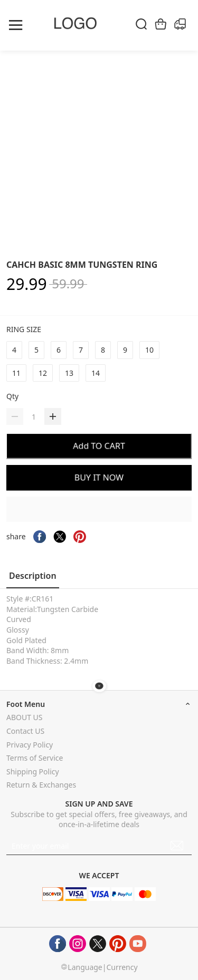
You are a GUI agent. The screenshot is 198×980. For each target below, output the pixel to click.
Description (33, 576)
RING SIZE (25, 329)
